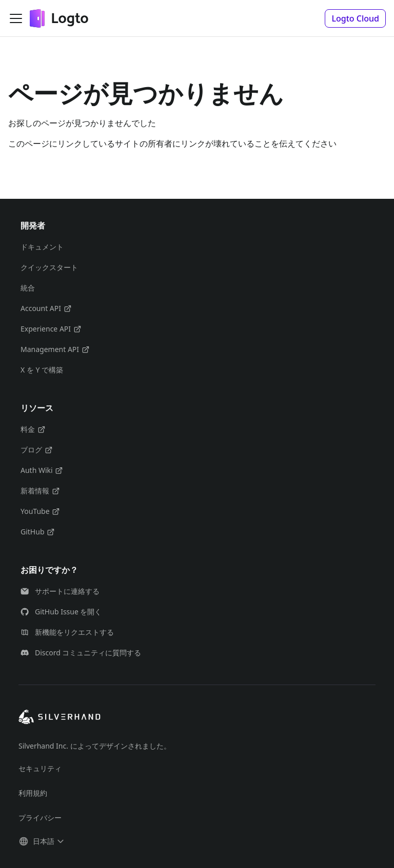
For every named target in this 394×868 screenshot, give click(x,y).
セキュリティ (40, 768)
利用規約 (33, 793)
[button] (355, 18)
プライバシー (40, 818)
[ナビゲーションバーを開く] (16, 18)
